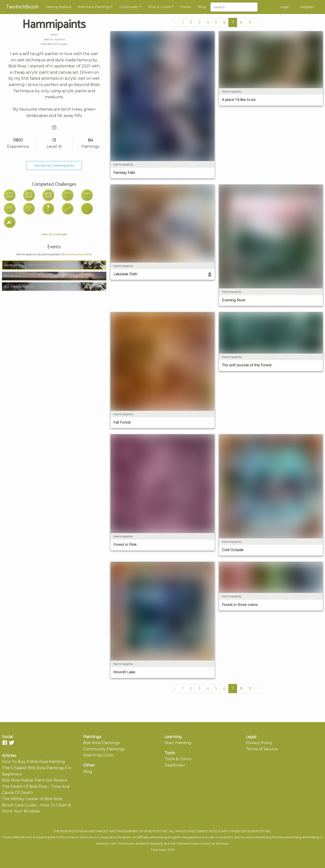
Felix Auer (159, 850)
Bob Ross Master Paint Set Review (35, 780)
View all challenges (54, 234)
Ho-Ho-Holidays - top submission (27, 265)
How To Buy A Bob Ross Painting (33, 762)
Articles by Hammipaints (54, 165)
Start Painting (178, 743)
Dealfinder (175, 765)
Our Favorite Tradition (19, 287)
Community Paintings (104, 749)
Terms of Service (262, 749)
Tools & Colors (159, 7)
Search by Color (98, 755)
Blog (202, 7)
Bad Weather (13, 276)
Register (307, 7)
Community (129, 7)
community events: (79, 254)
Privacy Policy (259, 743)
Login (285, 7)
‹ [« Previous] (176, 22)
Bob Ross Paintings (94, 7)
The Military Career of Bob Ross (32, 799)
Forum (186, 7)
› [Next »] (258, 22)
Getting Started (58, 7)
